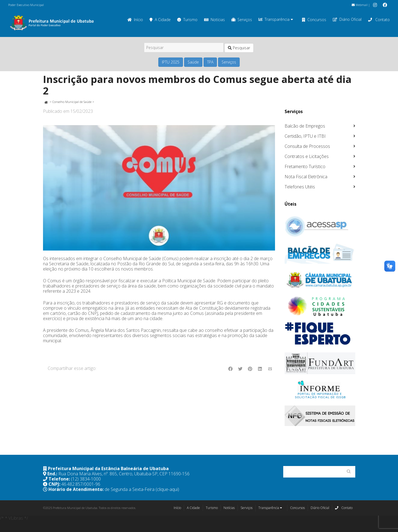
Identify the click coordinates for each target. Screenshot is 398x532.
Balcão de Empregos (305, 126)
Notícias (214, 20)
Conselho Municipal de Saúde (72, 102)
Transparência (276, 19)
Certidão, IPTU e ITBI (305, 136)
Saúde (193, 62)
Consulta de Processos (307, 146)
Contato (379, 20)
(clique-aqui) (167, 489)
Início (135, 20)
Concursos (314, 20)
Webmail (360, 5)
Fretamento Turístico (305, 166)
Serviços (242, 20)
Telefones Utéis (300, 187)
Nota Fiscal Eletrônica (306, 177)
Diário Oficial (347, 19)
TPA (210, 62)
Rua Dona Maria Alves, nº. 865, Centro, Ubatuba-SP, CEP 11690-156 (124, 474)
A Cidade (160, 20)
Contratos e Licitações (307, 156)
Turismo (187, 20)
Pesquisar (239, 48)
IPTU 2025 (171, 62)
